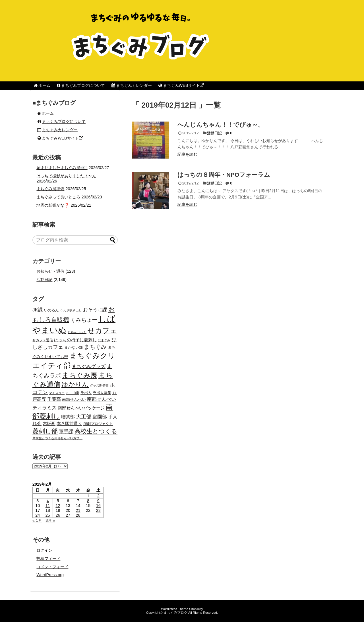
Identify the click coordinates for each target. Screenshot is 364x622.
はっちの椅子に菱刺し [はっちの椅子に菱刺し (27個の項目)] (75, 340)
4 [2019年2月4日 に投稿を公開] (48, 501)
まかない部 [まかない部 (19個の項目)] (74, 348)
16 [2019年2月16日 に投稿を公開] (98, 506)
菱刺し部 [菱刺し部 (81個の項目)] (45, 431)
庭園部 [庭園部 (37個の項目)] (100, 417)
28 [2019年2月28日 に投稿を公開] (78, 515)
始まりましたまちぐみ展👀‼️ (62, 168)
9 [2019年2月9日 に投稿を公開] (98, 501)
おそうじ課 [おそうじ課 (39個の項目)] (95, 310)
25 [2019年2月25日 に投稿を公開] (48, 515)
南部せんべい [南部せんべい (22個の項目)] (74, 400)
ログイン (44, 550)
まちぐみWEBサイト (181, 85)
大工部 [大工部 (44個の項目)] (84, 417)
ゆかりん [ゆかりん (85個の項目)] (75, 384)
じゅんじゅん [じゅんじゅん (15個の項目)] (77, 332)
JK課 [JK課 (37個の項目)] (38, 310)
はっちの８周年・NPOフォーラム (224, 175)
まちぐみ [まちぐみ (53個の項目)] (95, 347)
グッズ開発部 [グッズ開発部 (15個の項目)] (99, 385)
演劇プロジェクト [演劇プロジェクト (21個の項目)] (98, 424)
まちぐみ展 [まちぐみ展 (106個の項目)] (80, 375)
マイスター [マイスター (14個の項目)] (57, 393)
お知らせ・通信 (50, 271)
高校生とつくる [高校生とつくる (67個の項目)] (96, 431)
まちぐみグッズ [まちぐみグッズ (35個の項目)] (89, 367)
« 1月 (37, 520)
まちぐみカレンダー (131, 85)
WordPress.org (50, 575)
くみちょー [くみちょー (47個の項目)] (84, 320)
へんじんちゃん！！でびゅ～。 (221, 125)
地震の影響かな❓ (53, 205)
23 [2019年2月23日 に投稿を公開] (98, 510)
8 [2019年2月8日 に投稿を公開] (88, 501)
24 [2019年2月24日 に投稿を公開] (38, 515)
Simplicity (196, 609)
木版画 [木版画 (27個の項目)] (49, 423)
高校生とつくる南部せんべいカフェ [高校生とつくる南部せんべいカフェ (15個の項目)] (57, 438)
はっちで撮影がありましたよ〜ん (66, 176)
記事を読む (187, 154)
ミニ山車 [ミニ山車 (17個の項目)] (73, 393)
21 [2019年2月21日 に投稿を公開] (78, 510)
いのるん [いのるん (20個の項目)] (51, 310)
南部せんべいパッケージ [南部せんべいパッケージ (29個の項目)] (81, 408)
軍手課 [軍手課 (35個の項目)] (66, 432)
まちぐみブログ (175, 613)
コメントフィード (52, 567)
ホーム (42, 85)
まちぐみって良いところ (58, 197)
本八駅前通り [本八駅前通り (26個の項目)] (69, 424)
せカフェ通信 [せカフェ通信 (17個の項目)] (43, 340)
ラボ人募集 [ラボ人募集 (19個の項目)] (102, 393)
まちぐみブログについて (81, 85)
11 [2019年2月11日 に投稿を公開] (48, 506)
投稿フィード (48, 559)
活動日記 (214, 133)
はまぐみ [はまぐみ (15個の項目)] (104, 340)
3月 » (50, 520)
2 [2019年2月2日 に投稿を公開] (98, 496)
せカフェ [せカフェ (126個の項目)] (102, 330)
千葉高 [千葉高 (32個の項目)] (54, 399)
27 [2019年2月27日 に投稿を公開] (68, 515)
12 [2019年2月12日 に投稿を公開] (58, 506)
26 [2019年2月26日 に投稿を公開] (58, 515)
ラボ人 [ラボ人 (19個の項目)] (86, 393)
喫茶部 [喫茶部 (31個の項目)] (68, 417)
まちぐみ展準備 (50, 189)
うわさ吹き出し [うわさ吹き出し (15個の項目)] (71, 310)
